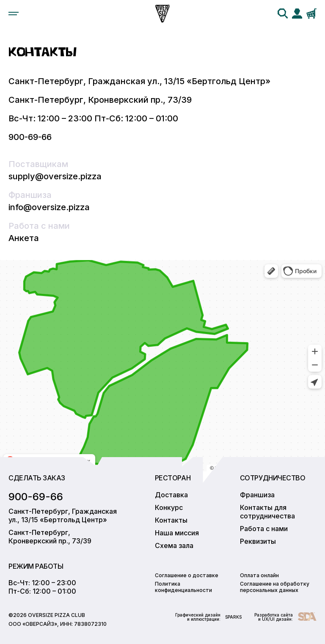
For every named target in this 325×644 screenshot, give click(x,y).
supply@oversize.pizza (55, 176)
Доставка (171, 495)
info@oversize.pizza (49, 207)
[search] (283, 14)
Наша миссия (177, 533)
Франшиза (257, 495)
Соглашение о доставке (187, 575)
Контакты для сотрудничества (267, 512)
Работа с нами (264, 529)
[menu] (14, 14)
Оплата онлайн (259, 575)
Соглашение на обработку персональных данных (275, 587)
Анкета (24, 238)
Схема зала (174, 545)
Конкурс (169, 507)
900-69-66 (30, 137)
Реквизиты (258, 541)
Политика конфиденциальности (183, 587)
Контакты (171, 520)
